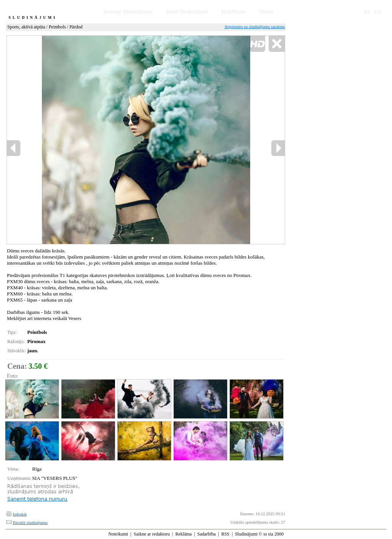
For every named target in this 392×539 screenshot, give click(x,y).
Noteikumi (118, 534)
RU (368, 12)
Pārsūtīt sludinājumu (30, 522)
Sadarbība (206, 534)
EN (378, 12)
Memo (266, 12)
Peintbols (57, 27)
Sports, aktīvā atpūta (26, 27)
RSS (225, 534)
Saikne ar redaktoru (152, 534)
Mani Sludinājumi (187, 12)
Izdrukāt (20, 514)
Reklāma (184, 534)
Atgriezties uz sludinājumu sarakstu (255, 27)
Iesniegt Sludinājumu (128, 12)
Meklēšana (233, 12)
